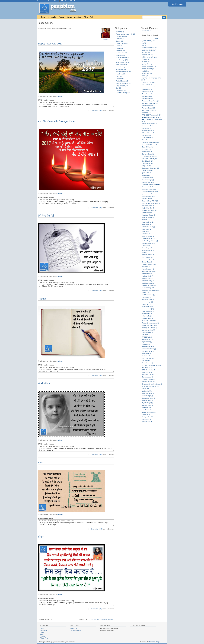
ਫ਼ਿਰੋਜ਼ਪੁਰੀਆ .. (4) (147, 59)
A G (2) (144, 45)
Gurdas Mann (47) (122, 53)
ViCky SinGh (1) (147, 407)
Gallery (69, 17)
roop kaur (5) (146, 361)
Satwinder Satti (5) (148, 375)
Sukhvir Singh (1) (147, 396)
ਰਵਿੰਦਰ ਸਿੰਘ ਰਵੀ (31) (148, 69)
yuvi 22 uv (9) (146, 415)
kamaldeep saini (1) (148, 269)
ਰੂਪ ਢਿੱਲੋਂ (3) (145, 71)
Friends (56, 1)
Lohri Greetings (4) (122, 67)
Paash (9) (119, 76)
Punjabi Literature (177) (123, 83)
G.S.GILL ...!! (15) (148, 161)
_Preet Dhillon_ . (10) (149, 41)
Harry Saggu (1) (147, 224)
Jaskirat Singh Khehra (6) (150, 241)
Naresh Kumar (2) (148, 307)
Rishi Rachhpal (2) (148, 358)
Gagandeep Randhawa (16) (151, 168)
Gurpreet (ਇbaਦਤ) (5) (149, 189)
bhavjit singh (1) (147, 128)
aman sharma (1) (147, 92)
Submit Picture (147, 31)
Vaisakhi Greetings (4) (123, 93)
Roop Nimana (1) (147, 363)
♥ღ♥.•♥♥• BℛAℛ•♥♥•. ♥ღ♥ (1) (151, 117)
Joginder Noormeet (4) (149, 264)
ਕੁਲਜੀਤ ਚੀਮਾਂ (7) (147, 64)
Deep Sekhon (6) (147, 147)
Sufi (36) (119, 88)
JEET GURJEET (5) (148, 260)
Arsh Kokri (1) (146, 113)
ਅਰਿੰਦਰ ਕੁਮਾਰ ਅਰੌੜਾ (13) (149, 57)
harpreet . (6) (146, 220)
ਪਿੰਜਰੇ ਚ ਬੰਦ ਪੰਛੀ (46, 216)
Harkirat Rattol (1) (148, 213)
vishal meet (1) (147, 410)
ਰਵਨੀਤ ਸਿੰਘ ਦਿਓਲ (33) (149, 66)
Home (39, 1)
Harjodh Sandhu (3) (148, 208)
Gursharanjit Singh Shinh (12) (151, 203)
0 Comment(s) (94, 111)
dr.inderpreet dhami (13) (149, 156)
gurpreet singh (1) (148, 199)
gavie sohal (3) (147, 173)
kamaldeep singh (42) (149, 271)
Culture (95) (120, 41)
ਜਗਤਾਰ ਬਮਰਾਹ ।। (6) (149, 82)
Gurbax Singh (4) (147, 177)
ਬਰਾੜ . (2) (145, 76)
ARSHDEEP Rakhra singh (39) (152, 115)
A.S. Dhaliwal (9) (147, 84)
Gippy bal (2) (146, 175)
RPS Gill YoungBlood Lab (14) (151, 365)
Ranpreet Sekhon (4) (149, 346)
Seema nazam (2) (148, 377)
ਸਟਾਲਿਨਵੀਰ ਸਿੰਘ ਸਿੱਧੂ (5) (149, 48)
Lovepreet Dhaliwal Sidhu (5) (151, 290)
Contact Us (73, 628)
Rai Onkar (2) (146, 335)
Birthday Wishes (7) (122, 36)
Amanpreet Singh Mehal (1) (151, 101)
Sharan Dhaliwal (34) (149, 382)
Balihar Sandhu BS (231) (150, 123)
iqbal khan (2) (146, 234)
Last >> (111, 619)
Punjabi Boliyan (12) (122, 81)
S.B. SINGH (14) (147, 368)
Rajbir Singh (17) (147, 339)
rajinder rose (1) (147, 342)
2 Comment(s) (94, 455)
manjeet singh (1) (147, 302)
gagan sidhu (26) (147, 163)
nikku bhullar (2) (147, 316)
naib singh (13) (147, 304)
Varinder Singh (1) (148, 405)
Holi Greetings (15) (122, 60)
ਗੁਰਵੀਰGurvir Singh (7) (149, 50)
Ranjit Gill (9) (146, 344)
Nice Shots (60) (121, 74)
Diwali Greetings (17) (123, 43)
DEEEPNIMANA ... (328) (150, 145)
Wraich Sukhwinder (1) (149, 412)
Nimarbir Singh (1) (148, 318)
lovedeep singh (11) (148, 288)
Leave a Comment (108, 111)
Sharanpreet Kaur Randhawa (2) (152, 384)
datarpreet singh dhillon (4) (150, 142)
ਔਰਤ (41, 537)
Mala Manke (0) (121, 69)
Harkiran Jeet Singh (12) (150, 210)
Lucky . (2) (145, 292)
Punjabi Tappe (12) (122, 86)
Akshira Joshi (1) (147, 89)
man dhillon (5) (147, 297)
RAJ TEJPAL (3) (147, 337)
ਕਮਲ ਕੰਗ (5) (146, 62)
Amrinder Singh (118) (149, 108)
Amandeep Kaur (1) (148, 99)
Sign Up (175, 4)
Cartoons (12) (120, 39)
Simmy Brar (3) (147, 389)
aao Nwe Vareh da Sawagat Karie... (57, 121)
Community (52, 17)
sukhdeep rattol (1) (148, 393)
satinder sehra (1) (148, 372)
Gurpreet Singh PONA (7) (150, 201)
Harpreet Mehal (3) (148, 217)
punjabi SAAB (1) (147, 332)
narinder (106, 39)
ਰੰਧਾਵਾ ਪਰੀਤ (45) (147, 74)
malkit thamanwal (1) (148, 295)
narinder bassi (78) (148, 309)
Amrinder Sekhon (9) (148, 106)
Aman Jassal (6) (147, 96)
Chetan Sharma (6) (148, 138)
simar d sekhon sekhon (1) (150, 386)
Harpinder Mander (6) (149, 215)
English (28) (120, 46)
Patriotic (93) (120, 79)
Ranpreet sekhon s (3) (149, 349)
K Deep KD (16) (147, 267)
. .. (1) (144, 43)
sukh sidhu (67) (147, 391)
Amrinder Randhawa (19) (150, 103)
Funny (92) (119, 48)
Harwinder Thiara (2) (148, 227)
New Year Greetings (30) (124, 72)
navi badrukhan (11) (148, 311)
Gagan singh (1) (147, 166)
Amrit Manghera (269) (149, 110)
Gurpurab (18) (120, 55)
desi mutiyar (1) (147, 152)
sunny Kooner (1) (147, 400)
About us (78, 17)
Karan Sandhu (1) (148, 274)
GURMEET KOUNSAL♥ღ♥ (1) (152, 185)
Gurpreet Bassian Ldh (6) (150, 192)
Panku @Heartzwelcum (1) (150, 323)
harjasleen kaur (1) (148, 206)
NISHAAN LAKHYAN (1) (150, 321)
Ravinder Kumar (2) (148, 351)
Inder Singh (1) (147, 229)
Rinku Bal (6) (146, 356)
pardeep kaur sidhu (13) (149, 328)
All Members (64, 1)
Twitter (79, 630)
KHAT (41, 463)
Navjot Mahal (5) (147, 314)
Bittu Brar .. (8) (147, 135)
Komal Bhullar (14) (148, 281)
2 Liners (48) (120, 32)
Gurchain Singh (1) (148, 180)
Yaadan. (43, 299)
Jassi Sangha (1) (147, 248)
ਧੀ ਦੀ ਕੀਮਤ (44, 384)
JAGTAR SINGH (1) (148, 236)
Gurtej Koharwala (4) (122, 58)
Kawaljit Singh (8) (147, 278)
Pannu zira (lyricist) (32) (149, 325)
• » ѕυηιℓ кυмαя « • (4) (149, 87)
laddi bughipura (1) (148, 283)
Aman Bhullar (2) (147, 94)
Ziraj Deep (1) (146, 419)
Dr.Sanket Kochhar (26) (149, 159)
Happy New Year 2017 (50, 44)
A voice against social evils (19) (126, 34)
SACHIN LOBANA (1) (149, 370)
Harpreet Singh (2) (148, 222)
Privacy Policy (89, 17)
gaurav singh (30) (147, 170)
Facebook (73, 630)
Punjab (61, 17)
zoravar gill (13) (147, 422)
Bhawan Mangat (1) (148, 131)
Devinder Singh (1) (148, 154)
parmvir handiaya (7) (148, 330)
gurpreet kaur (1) (147, 194)
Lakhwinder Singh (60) (149, 285)
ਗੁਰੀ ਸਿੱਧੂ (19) (146, 52)
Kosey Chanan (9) (122, 65)
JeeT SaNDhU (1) (148, 257)
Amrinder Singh (154, 642)
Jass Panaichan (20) (148, 243)
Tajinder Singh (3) (148, 403)
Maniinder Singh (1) (148, 300)
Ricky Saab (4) (147, 353)
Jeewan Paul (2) (147, 262)
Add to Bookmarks (76, 1)
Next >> (105, 619)
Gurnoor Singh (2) (148, 187)
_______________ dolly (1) (151, 38)
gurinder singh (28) (148, 182)
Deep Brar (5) (146, 149)
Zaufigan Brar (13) (148, 417)
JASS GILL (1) (146, 246)
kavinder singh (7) (148, 276)
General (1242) (121, 50)
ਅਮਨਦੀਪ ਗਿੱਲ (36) (148, 55)
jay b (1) (145, 253)
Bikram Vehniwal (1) (148, 133)
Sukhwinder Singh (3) (149, 398)
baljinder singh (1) (148, 126)
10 (101, 619)
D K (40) (145, 140)
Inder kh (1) (146, 231)
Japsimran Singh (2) (148, 238)
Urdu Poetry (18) (121, 90)
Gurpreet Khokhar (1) (149, 196)
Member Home (47, 1)
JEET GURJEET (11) (149, 255)
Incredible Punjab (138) (123, 62)
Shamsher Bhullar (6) (149, 379)
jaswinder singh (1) (148, 250)
